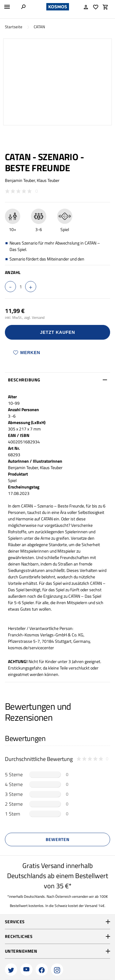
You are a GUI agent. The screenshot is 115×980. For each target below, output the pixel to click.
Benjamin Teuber (20, 180)
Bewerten (58, 839)
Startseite (14, 27)
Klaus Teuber (48, 180)
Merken (27, 353)
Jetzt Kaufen (58, 332)
